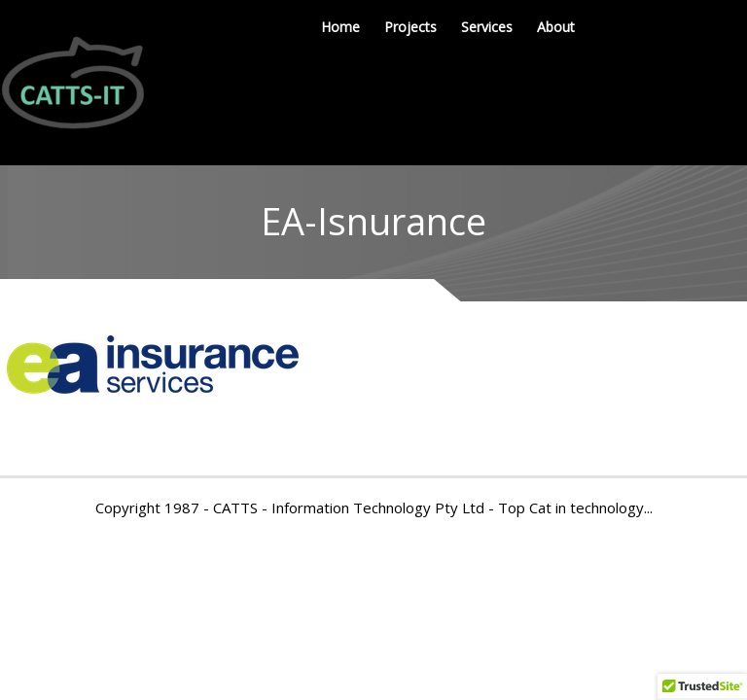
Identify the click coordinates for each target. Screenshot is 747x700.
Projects (410, 27)
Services (487, 27)
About (556, 27)
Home (340, 27)
